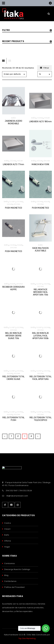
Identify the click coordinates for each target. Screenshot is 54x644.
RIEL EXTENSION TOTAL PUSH (13, 419)
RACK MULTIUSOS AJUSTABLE (41, 249)
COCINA (40, 118)
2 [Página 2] (18, 436)
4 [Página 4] (31, 436)
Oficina (8, 541)
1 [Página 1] (11, 436)
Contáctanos (10, 581)
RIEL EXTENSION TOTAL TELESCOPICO (41, 419)
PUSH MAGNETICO (14, 208)
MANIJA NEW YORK (40, 164)
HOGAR (47, 118)
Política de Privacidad (14, 587)
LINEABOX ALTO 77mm (14, 164)
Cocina (8, 523)
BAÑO (14, 118)
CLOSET (12, 202)
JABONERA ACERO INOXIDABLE (14, 122)
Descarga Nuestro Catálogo (17, 569)
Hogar (7, 547)
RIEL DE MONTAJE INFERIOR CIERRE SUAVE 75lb (14, 336)
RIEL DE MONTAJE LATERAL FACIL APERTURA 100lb (40, 336)
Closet (7, 529)
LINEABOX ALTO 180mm (40, 122)
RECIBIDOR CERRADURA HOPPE (14, 288)
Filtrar (46, 68)
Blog (6, 575)
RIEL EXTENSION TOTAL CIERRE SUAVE (13, 378)
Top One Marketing (27, 638)
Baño (7, 535)
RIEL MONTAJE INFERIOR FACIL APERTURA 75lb (41, 292)
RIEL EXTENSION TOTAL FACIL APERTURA (41, 378)
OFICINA (47, 161)
